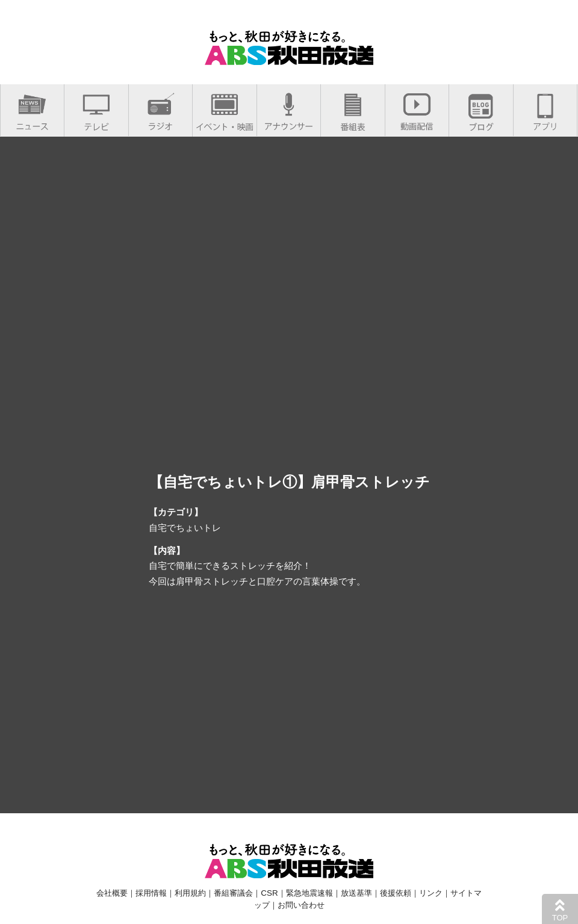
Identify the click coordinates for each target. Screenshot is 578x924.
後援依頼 (396, 893)
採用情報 (151, 893)
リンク (431, 893)
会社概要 (112, 893)
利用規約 (190, 893)
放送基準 (356, 893)
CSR (269, 893)
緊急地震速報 (309, 893)
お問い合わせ (301, 905)
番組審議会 (233, 893)
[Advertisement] (289, 699)
